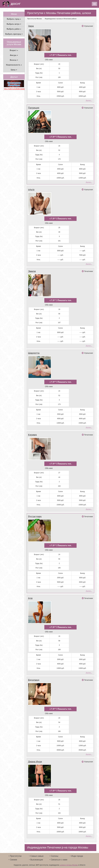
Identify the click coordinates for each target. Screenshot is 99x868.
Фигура (14, 55)
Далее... (89, 100)
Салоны (55, 854)
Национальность (14, 65)
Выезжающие (37, 857)
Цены (14, 70)
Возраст (14, 50)
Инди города (77, 854)
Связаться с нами (59, 857)
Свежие (14, 857)
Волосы (14, 60)
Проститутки (16, 854)
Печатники (88, 271)
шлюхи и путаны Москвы (69, 863)
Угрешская (88, 26)
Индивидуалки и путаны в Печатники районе (61, 19)
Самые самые (37, 854)
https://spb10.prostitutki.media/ (14, 89)
